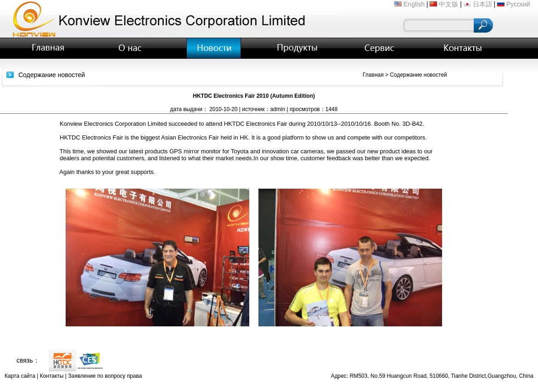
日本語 (482, 4)
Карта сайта (20, 376)
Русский (518, 4)
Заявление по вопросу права (105, 376)
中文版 (448, 4)
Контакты (52, 376)
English (414, 4)
